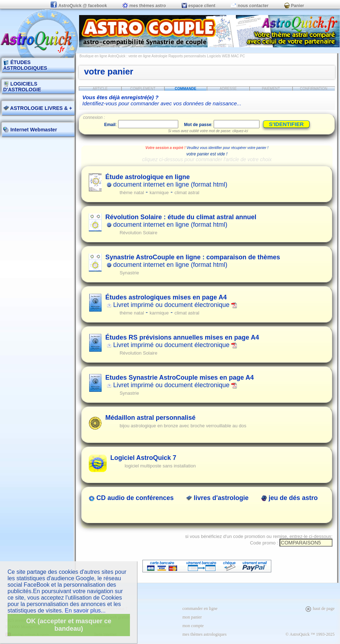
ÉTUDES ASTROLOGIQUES (25, 65)
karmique (159, 193)
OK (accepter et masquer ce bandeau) (69, 625)
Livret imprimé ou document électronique (171, 301)
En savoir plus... (85, 611)
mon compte (193, 626)
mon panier (192, 617)
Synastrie (129, 273)
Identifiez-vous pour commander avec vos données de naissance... (162, 100)
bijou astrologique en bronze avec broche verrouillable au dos (183, 426)
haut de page (320, 609)
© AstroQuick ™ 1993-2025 (310, 634)
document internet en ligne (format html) (166, 181)
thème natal (132, 193)
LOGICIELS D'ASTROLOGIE (22, 87)
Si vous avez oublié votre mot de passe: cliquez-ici (208, 131)
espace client (198, 6)
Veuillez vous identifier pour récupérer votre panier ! (227, 148)
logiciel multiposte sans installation (160, 466)
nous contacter (250, 6)
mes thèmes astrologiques (205, 634)
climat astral (187, 193)
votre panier (109, 71)
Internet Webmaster (33, 130)
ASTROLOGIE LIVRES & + (38, 108)
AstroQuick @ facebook (79, 6)
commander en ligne (200, 609)
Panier (294, 6)
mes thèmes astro (144, 6)
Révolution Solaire (139, 233)
